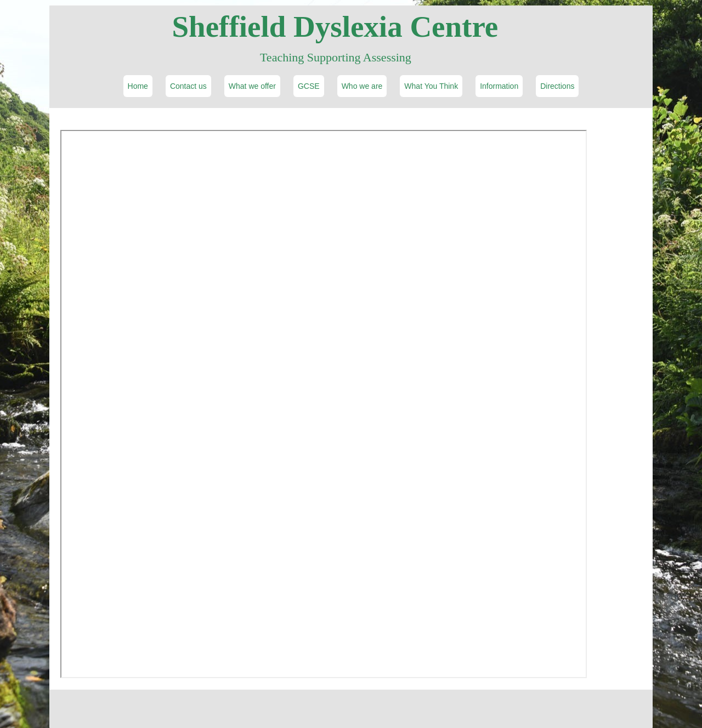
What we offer (252, 86)
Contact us (188, 86)
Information (499, 86)
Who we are (362, 86)
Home (138, 86)
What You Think (431, 86)
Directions (557, 86)
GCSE (309, 86)
